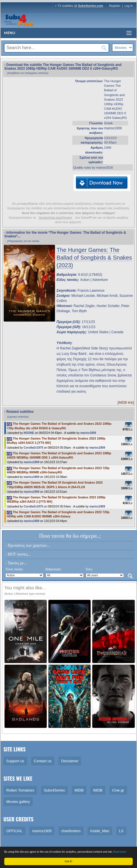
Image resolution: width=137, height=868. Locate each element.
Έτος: (89, 569)
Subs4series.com (91, 6)
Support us (15, 761)
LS (121, 831)
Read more (120, 852)
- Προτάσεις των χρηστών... (28, 545)
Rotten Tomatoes (20, 790)
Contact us (43, 761)
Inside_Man (100, 831)
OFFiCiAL (14, 831)
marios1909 (113, 128)
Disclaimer (70, 761)
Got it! (69, 861)
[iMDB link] (126, 403)
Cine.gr (118, 790)
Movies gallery (18, 802)
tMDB (98, 790)
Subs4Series (54, 790)
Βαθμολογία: (53, 569)
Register (115, 6)
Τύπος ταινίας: (14, 569)
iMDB (79, 790)
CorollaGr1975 (33, 448)
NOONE (29, 433)
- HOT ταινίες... (18, 554)
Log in (129, 6)
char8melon (71, 831)
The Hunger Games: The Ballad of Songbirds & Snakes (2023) (94, 258)
